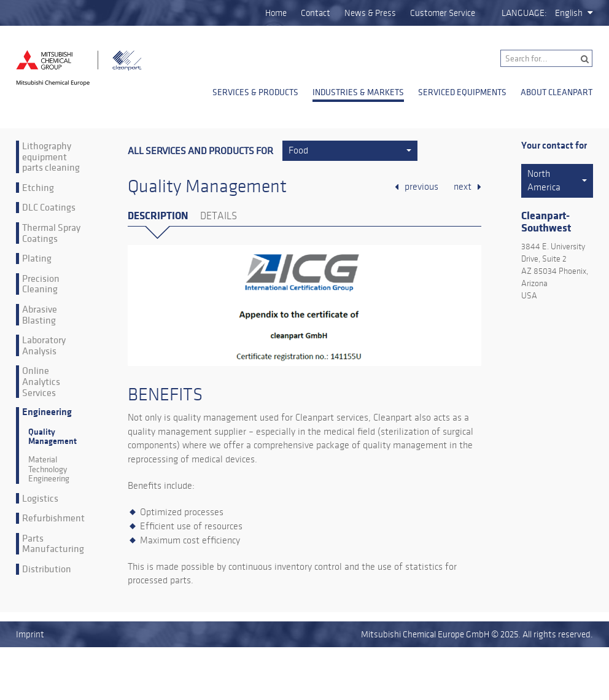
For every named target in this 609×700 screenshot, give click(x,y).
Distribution (47, 569)
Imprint (30, 634)
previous (421, 187)
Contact (316, 13)
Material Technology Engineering (49, 469)
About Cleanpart (557, 92)
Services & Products (255, 92)
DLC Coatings (49, 208)
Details (219, 216)
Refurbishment (53, 518)
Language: (524, 13)
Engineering (47, 412)
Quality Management (52, 437)
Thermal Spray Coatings (51, 233)
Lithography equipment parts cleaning (51, 157)
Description (158, 216)
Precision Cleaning (41, 284)
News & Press (370, 13)
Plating (37, 259)
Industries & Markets (358, 92)
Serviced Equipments (462, 92)
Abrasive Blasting (40, 315)
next (463, 187)
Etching (38, 188)
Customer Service (443, 13)
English (569, 13)
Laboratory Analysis (44, 345)
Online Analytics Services (41, 382)
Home (276, 13)
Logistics (40, 499)
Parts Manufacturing (53, 544)
